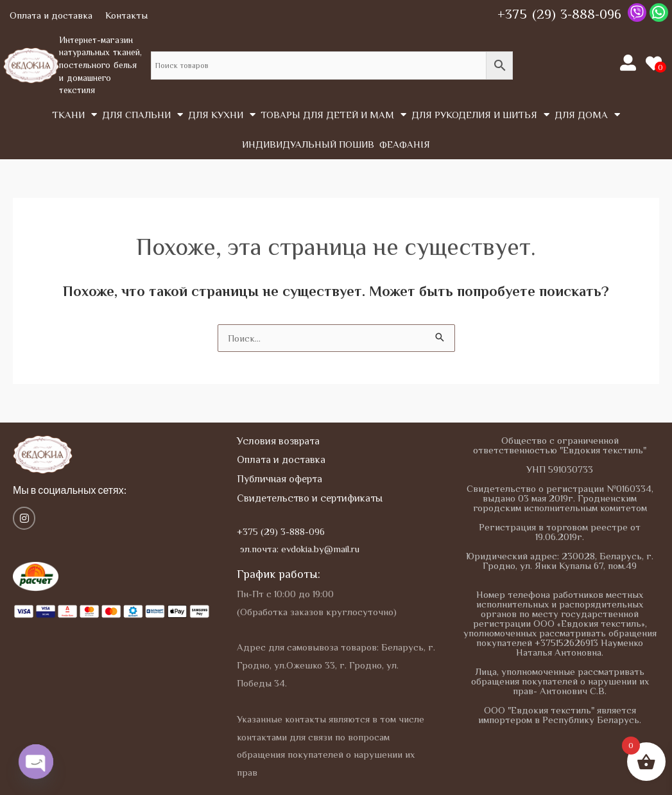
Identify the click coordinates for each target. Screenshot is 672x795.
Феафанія (405, 144)
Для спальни (142, 115)
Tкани (74, 115)
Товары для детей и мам (333, 115)
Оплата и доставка (51, 15)
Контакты (126, 15)
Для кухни (222, 115)
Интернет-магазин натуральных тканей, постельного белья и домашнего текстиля (100, 65)
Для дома (587, 115)
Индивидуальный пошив (308, 144)
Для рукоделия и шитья (480, 115)
